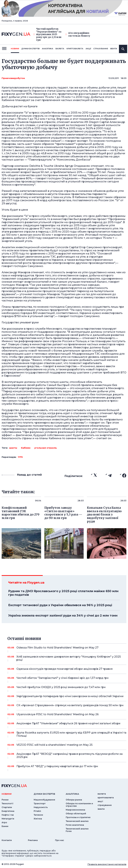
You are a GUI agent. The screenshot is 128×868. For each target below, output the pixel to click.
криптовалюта (75, 49)
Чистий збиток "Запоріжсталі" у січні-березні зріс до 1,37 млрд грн (67, 679)
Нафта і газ (8, 815)
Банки (5, 826)
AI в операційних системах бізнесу (78, 34)
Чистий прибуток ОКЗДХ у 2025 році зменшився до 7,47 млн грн (67, 688)
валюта (60, 49)
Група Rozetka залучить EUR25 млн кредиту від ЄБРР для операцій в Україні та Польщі (71, 734)
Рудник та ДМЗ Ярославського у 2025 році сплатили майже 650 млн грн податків (63, 593)
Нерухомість (41, 807)
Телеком (38, 815)
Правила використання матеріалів (107, 864)
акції (88, 49)
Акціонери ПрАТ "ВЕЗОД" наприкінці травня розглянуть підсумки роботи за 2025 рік (70, 756)
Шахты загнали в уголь (72, 91)
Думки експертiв (30, 49)
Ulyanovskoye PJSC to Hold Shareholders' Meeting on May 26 (67, 716)
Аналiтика (48, 49)
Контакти (7, 840)
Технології (7, 803)
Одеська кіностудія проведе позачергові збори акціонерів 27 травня (67, 670)
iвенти (114, 49)
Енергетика (8, 811)
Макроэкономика (75, 810)
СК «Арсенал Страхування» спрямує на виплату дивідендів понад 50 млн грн (70, 706)
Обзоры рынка (74, 800)
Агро (4, 822)
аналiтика (72, 794)
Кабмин (26, 448)
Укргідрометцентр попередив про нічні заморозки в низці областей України (70, 697)
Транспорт (40, 803)
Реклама (33, 840)
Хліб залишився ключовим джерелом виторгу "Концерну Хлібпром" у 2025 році (69, 658)
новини (15, 49)
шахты (13, 448)
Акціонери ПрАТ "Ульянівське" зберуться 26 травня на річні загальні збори (68, 725)
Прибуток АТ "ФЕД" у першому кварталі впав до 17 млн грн (67, 767)
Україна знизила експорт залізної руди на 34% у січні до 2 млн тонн (63, 616)
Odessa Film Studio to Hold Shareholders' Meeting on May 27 (67, 649)
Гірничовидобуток (13, 78)
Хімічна (38, 819)
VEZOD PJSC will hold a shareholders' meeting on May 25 (67, 746)
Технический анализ (77, 821)
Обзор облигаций (76, 814)
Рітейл (37, 811)
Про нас (60, 840)
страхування (101, 49)
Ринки (5, 800)
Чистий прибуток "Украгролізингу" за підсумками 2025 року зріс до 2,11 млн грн (47, 34)
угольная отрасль (46, 448)
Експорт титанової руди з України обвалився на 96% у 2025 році (60, 605)
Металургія (8, 819)
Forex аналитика (75, 825)
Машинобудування (44, 800)
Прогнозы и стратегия (78, 817)
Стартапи (7, 807)
